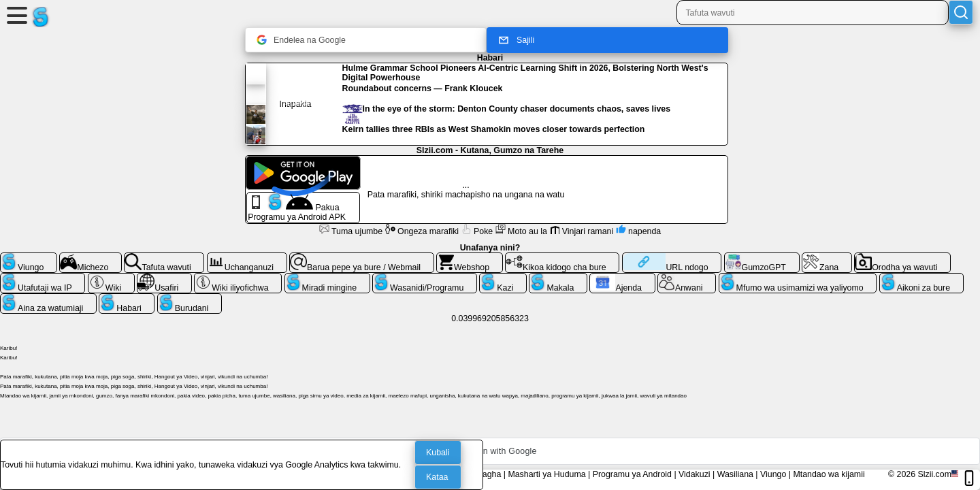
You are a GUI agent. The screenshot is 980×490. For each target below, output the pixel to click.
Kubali (438, 453)
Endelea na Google (301, 40)
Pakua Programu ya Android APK (297, 208)
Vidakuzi (695, 474)
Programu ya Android (632, 474)
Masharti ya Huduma (546, 474)
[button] (490, 451)
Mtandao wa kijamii (829, 474)
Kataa (437, 477)
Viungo (773, 474)
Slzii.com (934, 474)
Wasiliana (735, 474)
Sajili (516, 40)
